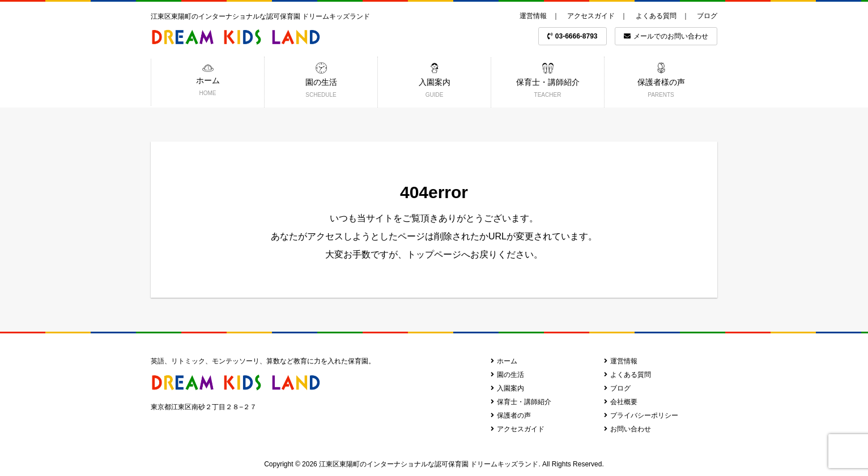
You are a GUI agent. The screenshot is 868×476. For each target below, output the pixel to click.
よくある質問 (656, 16)
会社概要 (621, 402)
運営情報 (533, 16)
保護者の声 (511, 415)
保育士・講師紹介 (521, 402)
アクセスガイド (591, 16)
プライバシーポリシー (641, 415)
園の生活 (507, 375)
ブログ (707, 16)
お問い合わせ (627, 429)
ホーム (504, 361)
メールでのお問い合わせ (666, 36)
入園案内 (507, 388)
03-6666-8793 (573, 36)
